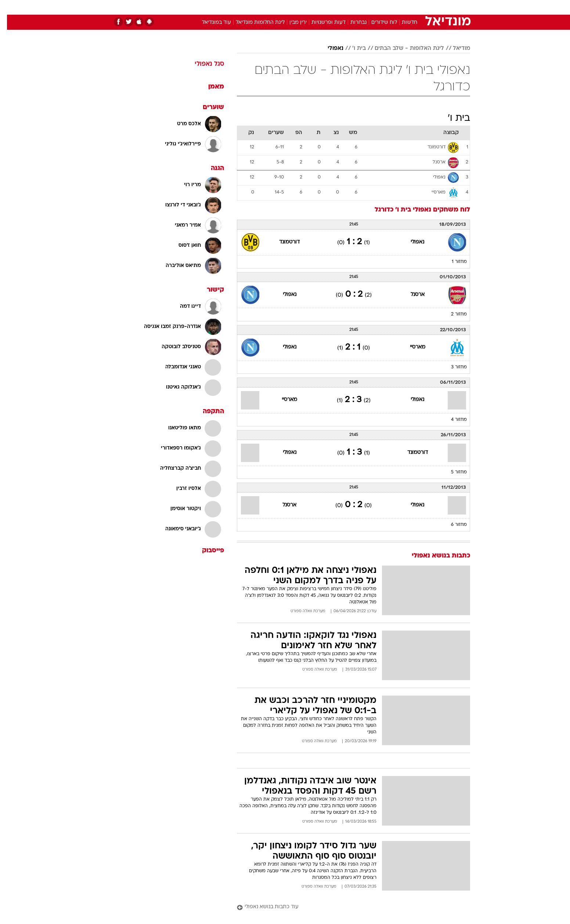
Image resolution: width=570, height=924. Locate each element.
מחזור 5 (452, 472)
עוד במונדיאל (210, 23)
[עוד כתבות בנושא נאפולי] (347, 907)
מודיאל (454, 48)
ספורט (390, 7)
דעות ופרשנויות (322, 23)
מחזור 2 (452, 314)
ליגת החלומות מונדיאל (253, 23)
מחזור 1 (452, 262)
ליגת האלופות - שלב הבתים (402, 48)
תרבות (366, 7)
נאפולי (329, 48)
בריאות (281, 7)
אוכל (303, 7)
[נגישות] (10, 8)
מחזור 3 (452, 367)
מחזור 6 (452, 525)
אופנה (201, 7)
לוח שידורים (377, 23)
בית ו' (352, 48)
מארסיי (411, 347)
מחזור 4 (452, 420)
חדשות (415, 7)
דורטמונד (282, 242)
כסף (323, 7)
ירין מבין (291, 23)
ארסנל (411, 295)
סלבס (343, 7)
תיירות (256, 7)
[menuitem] (411, 7)
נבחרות (351, 23)
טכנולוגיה (228, 7)
